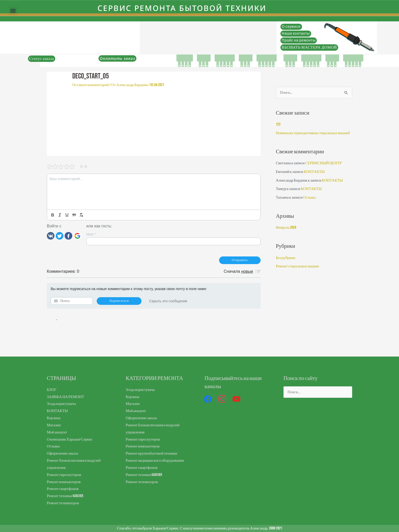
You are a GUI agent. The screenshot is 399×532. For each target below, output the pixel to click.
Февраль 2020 (286, 228)
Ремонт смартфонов (63, 489)
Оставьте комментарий (91, 85)
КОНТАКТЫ (314, 172)
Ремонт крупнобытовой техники (151, 453)
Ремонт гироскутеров (64, 475)
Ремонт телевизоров (63, 503)
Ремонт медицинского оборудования (155, 461)
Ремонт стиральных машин (297, 266)
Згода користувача (61, 404)
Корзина (54, 418)
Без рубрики (286, 258)
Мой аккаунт (57, 432)
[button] (13, 11)
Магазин (54, 425)
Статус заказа (42, 59)
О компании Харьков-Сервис (70, 439)
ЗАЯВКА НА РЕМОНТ (66, 397)
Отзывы (309, 197)
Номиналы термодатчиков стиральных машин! (313, 133)
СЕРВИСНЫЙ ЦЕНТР (323, 163)
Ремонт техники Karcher (65, 496)
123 (278, 124)
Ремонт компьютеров (64, 482)
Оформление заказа (62, 453)
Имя (91, 234)
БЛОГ (52, 390)
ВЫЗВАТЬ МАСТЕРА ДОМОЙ (309, 47)
